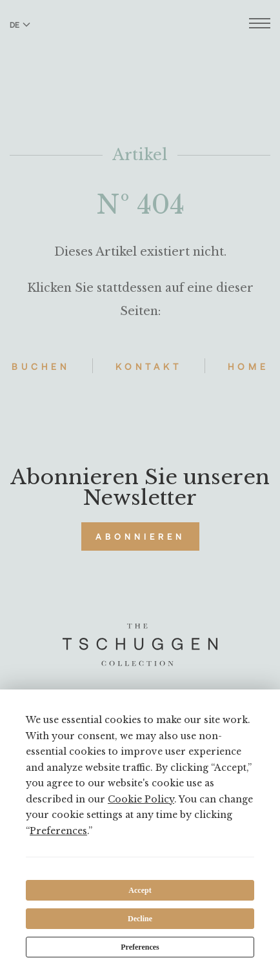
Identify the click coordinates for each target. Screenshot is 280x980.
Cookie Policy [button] (141, 799)
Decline (140, 919)
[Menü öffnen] (260, 25)
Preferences (140, 947)
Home (248, 366)
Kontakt (149, 366)
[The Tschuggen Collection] (140, 45)
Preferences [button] (58, 831)
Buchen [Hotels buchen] (41, 366)
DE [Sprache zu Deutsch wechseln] (20, 25)
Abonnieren (140, 536)
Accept (140, 890)
